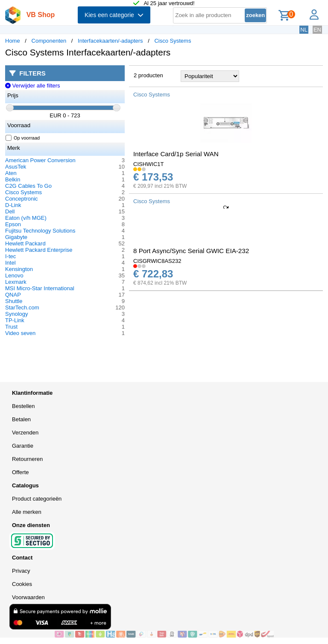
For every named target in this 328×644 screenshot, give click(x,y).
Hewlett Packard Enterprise (39, 250)
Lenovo (14, 275)
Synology (16, 314)
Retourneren (27, 459)
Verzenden (25, 433)
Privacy (21, 571)
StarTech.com (22, 307)
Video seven (20, 333)
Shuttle (14, 301)
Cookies (22, 584)
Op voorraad (23, 138)
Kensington (19, 269)
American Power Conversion (40, 160)
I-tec (10, 256)
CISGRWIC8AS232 (157, 261)
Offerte (20, 472)
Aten (11, 173)
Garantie (23, 446)
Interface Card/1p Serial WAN (176, 154)
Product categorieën (37, 499)
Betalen (21, 419)
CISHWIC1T (149, 164)
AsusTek (16, 167)
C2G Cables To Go (28, 186)
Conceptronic (22, 199)
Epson (13, 224)
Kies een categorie (114, 15)
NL (304, 30)
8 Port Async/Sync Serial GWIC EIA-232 (191, 251)
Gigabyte (16, 237)
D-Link (13, 205)
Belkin (13, 179)
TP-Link (15, 320)
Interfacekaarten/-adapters (110, 41)
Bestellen (23, 406)
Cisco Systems (173, 41)
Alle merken (27, 512)
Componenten (49, 41)
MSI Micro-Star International (40, 288)
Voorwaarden (28, 597)
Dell (10, 211)
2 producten (148, 75)
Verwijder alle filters (33, 86)
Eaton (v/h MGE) (26, 218)
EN (317, 30)
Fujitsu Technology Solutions (40, 231)
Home (13, 41)
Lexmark (16, 282)
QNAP (13, 295)
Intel (10, 263)
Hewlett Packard (25, 243)
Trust (11, 327)
